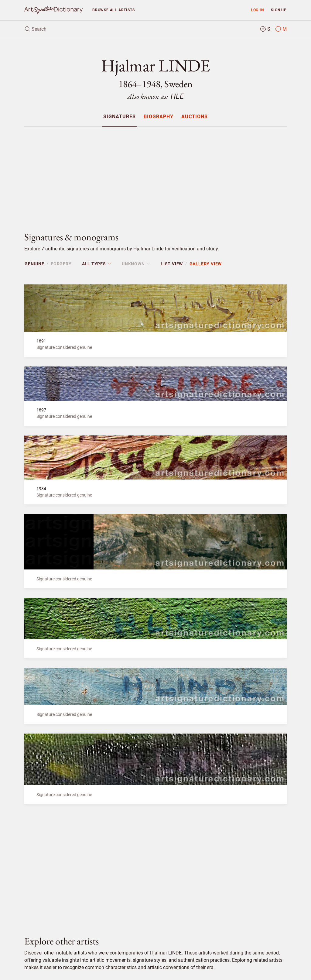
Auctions (195, 117)
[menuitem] (119, 117)
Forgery (61, 264)
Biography (159, 117)
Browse (113, 10)
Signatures (120, 117)
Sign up (279, 10)
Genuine (34, 264)
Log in (257, 10)
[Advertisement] (155, 174)
